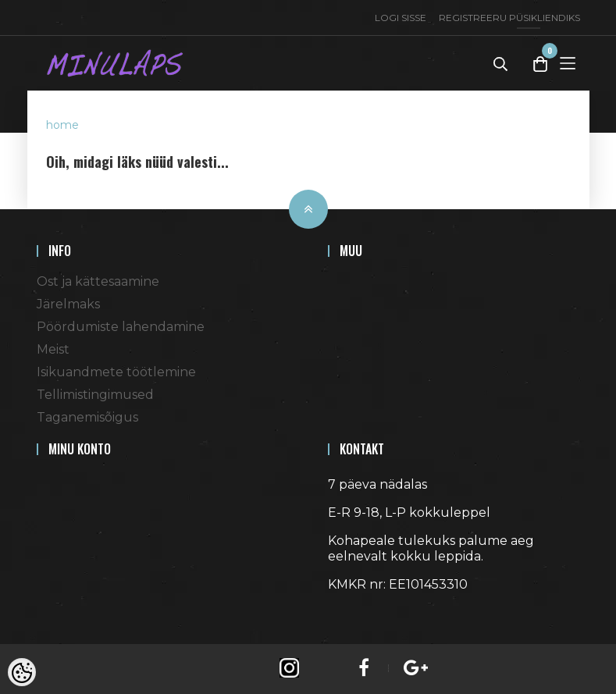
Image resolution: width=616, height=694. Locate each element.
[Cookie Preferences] (22, 672)
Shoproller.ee (355, 613)
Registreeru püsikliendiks (509, 18)
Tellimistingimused (95, 395)
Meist (53, 349)
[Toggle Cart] (540, 64)
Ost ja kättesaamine (98, 281)
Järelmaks (68, 304)
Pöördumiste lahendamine (121, 327)
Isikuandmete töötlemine (116, 372)
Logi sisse (401, 18)
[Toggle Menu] (568, 63)
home (62, 125)
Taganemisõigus (87, 417)
